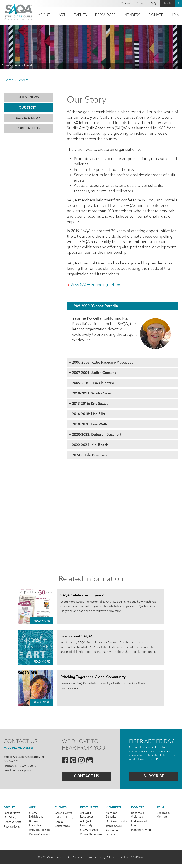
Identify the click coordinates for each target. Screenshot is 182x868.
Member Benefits (111, 818)
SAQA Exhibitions (36, 818)
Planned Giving (141, 834)
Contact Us (87, 779)
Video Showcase (91, 838)
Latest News (28, 97)
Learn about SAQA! (76, 639)
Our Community (116, 825)
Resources (105, 15)
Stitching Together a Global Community (93, 680)
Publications (28, 128)
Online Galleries (39, 838)
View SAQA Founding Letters (96, 287)
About (44, 15)
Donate (156, 15)
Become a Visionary (138, 818)
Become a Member (163, 818)
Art (62, 15)
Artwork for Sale (40, 834)
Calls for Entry (64, 821)
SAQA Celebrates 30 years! (83, 598)
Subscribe (154, 779)
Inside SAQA (114, 830)
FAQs (154, 3)
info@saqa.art (22, 774)
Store (140, 3)
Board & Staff (28, 118)
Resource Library (112, 836)
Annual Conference (62, 828)
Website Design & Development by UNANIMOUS (117, 861)
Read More (42, 624)
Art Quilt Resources (87, 818)
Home (9, 80)
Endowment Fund (139, 827)
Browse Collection (36, 827)
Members (132, 15)
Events (80, 15)
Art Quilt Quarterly (86, 827)
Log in (168, 3)
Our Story (28, 108)
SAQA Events (63, 816)
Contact (126, 3)
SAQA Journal (89, 834)
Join (160, 811)
